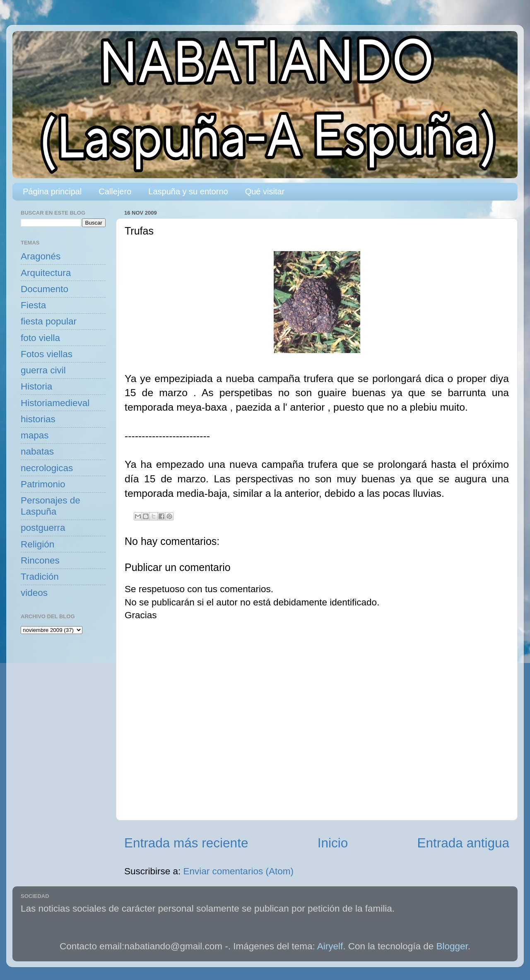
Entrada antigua (463, 843)
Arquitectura (46, 273)
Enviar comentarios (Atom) (238, 871)
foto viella (40, 338)
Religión (37, 544)
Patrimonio (43, 484)
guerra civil (43, 370)
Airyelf (330, 946)
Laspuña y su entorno (188, 191)
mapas (35, 435)
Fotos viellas (47, 354)
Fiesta (33, 305)
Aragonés (41, 256)
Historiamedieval (55, 403)
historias (38, 419)
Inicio (333, 843)
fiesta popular (49, 321)
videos (34, 593)
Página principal (52, 191)
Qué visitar (265, 191)
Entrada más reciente (186, 843)
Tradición (40, 577)
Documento (45, 289)
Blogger (452, 946)
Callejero (115, 191)
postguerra (43, 528)
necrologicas (47, 468)
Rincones (40, 560)
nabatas (37, 451)
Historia (36, 386)
